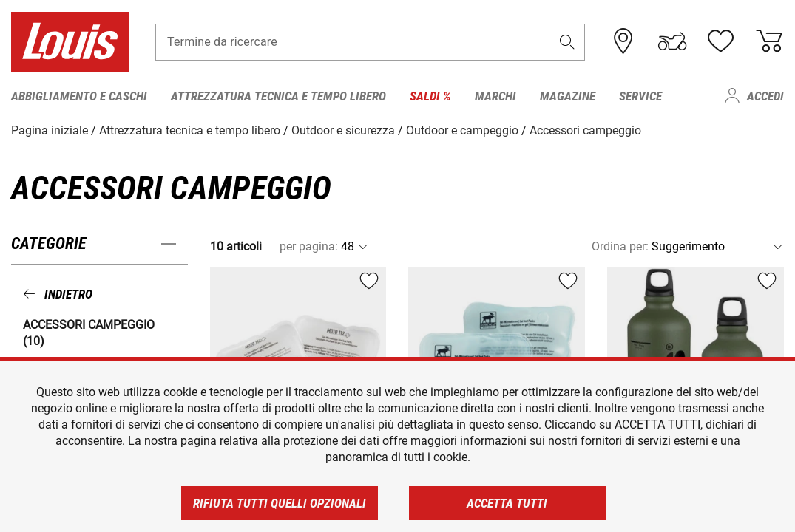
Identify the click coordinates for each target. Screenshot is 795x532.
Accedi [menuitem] (765, 96)
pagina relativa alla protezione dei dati (280, 441)
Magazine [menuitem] (568, 96)
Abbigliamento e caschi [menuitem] (79, 96)
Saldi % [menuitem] (430, 96)
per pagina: (309, 246)
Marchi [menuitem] (495, 96)
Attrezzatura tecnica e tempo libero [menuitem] (278, 96)
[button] (567, 42)
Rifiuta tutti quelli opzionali (280, 503)
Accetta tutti (507, 503)
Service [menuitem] (640, 96)
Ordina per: (620, 246)
